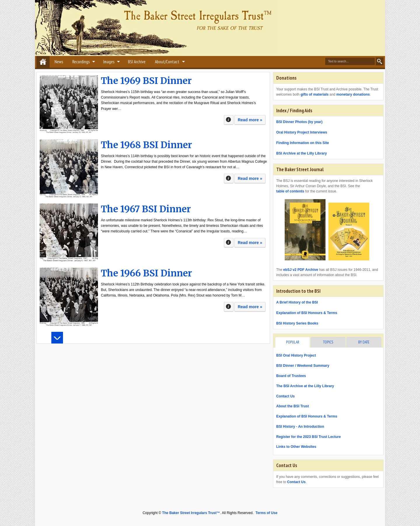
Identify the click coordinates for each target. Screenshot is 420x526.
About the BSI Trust (293, 406)
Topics (328, 342)
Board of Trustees (291, 376)
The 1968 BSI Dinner (146, 145)
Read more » (250, 120)
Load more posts (57, 338)
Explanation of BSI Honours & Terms (307, 313)
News (59, 62)
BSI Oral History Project (296, 355)
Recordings (81, 62)
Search (380, 61)
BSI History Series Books (297, 323)
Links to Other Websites (296, 447)
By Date (364, 342)
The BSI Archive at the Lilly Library (305, 386)
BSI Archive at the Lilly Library (302, 153)
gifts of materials (314, 94)
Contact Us (285, 396)
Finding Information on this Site (303, 143)
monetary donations (353, 94)
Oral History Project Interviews (302, 132)
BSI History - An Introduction (300, 427)
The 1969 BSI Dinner (146, 81)
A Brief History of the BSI (297, 302)
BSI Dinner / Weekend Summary (303, 366)
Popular (293, 342)
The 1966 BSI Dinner (146, 273)
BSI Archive (137, 62)
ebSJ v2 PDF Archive (301, 270)
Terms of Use (266, 513)
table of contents (290, 191)
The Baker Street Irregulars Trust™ (191, 513)
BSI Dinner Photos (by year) (299, 122)
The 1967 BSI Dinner (146, 209)
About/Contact (167, 62)
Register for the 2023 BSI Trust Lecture (308, 437)
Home (43, 62)
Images (109, 62)
